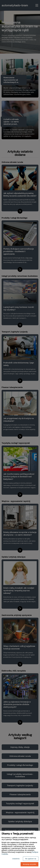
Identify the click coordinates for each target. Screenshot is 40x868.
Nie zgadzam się (31, 859)
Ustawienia (16, 859)
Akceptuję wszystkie (29, 864)
